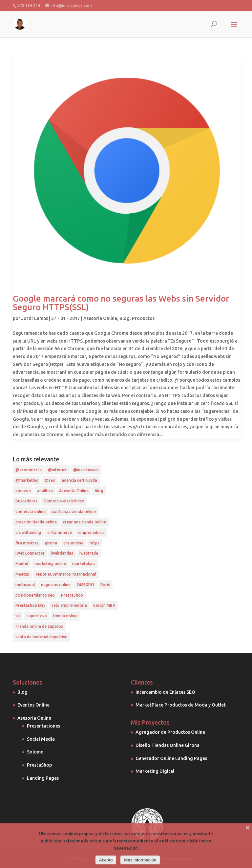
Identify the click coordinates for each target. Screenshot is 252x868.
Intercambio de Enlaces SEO (165, 692)
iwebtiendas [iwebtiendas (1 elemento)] (62, 553)
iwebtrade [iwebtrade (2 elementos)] (89, 553)
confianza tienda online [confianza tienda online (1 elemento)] (74, 511)
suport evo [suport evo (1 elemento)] (37, 616)
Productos (143, 318)
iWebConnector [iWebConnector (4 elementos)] (30, 553)
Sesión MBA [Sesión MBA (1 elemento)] (104, 605)
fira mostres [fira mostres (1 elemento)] (27, 543)
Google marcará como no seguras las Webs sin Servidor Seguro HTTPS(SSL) (121, 303)
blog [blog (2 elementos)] (99, 491)
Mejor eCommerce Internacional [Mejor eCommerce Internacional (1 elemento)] (66, 574)
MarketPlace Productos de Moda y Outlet (181, 705)
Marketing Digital (155, 771)
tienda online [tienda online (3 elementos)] (65, 616)
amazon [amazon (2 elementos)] (23, 491)
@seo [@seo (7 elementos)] (50, 480)
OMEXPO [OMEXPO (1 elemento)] (85, 585)
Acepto (106, 860)
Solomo (35, 752)
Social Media (41, 739)
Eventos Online (33, 705)
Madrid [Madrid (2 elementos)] (22, 564)
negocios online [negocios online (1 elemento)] (56, 585)
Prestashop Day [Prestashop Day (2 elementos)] (30, 605)
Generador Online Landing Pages (171, 758)
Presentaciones (43, 726)
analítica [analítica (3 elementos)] (45, 491)
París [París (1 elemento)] (105, 585)
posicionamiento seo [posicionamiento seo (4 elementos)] (35, 595)
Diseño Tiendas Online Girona (168, 745)
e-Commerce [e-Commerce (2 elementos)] (60, 532)
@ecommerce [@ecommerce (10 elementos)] (29, 470)
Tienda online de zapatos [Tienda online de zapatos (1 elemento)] (39, 626)
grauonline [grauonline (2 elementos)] (73, 543)
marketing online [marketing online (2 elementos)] (50, 564)
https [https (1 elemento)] (94, 543)
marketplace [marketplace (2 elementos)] (84, 564)
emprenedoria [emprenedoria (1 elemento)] (91, 532)
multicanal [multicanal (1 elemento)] (25, 585)
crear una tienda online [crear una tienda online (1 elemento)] (84, 522)
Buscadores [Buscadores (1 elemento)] (26, 501)
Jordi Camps (35, 318)
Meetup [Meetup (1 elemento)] (22, 574)
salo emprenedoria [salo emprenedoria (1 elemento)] (69, 605)
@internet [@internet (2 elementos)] (57, 470)
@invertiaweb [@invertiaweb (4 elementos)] (86, 470)
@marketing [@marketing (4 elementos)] (27, 480)
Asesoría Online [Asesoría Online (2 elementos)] (74, 491)
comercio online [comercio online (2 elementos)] (31, 511)
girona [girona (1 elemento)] (51, 543)
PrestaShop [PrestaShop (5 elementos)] (72, 595)
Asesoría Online (100, 318)
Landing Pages (43, 778)
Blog (125, 318)
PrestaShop (39, 765)
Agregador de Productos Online (170, 732)
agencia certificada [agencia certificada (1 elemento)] (79, 480)
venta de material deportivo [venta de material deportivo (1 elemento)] (42, 637)
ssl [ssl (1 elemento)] (18, 616)
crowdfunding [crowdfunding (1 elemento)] (28, 532)
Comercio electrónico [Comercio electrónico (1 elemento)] (64, 501)
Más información (140, 860)
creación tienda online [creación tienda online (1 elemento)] (36, 522)
